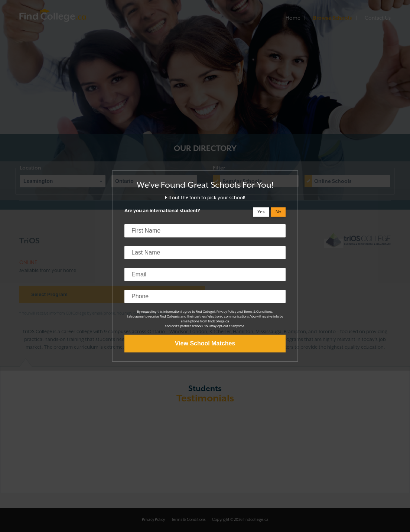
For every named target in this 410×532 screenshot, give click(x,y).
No (278, 212)
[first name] (205, 231)
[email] (205, 275)
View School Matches (205, 343)
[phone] (205, 296)
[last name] (205, 253)
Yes (261, 212)
